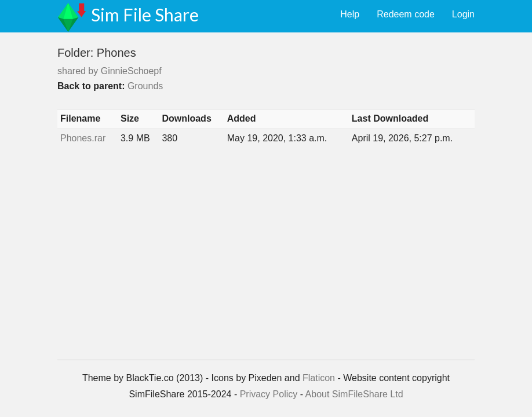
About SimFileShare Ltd (354, 394)
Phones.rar (83, 138)
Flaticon (319, 378)
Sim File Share (145, 14)
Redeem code (406, 14)
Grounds (145, 86)
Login (463, 14)
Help (350, 14)
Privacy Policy (269, 394)
